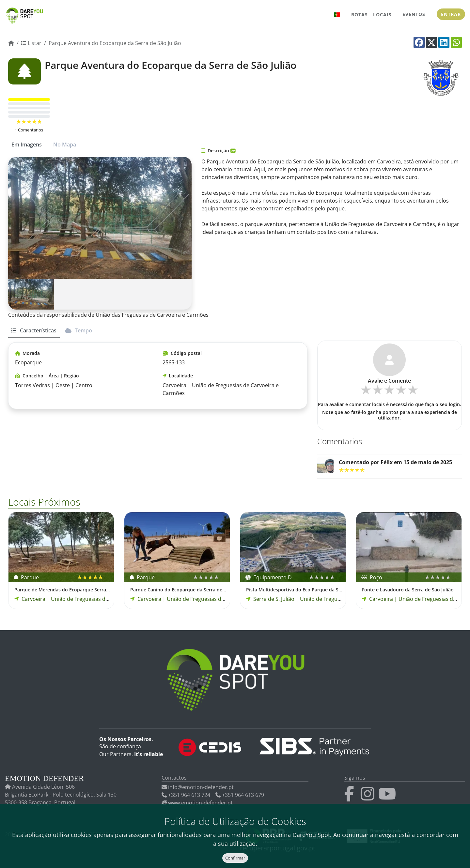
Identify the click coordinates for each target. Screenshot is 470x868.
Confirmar (235, 858)
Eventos (414, 14)
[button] (337, 15)
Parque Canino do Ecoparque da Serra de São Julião (178, 590)
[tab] (34, 333)
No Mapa (65, 145)
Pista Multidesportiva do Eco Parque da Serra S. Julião (294, 590)
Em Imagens (27, 145)
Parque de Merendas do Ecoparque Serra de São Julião (63, 590)
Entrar (451, 14)
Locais (382, 15)
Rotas (360, 15)
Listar (31, 43)
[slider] (29, 122)
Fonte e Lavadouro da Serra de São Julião (408, 590)
